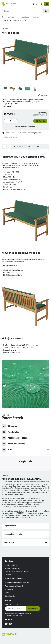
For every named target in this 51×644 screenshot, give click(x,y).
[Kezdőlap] (3, 17)
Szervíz (8, 593)
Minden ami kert (12, 17)
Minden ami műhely (12, 569)
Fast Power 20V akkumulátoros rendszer (17, 573)
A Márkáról (9, 589)
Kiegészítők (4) (33, 147)
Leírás (7, 147)
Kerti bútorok (25, 17)
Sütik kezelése (10, 596)
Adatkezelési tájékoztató (14, 586)
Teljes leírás (6, 106)
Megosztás (44, 95)
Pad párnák (5, 20)
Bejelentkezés (33, 609)
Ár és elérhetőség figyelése (30, 133)
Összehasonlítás (9, 133)
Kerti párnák (36, 17)
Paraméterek (19, 147)
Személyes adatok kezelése (14, 615)
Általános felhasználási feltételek (17, 583)
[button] (40, 121)
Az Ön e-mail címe (12, 604)
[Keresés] (46, 11)
